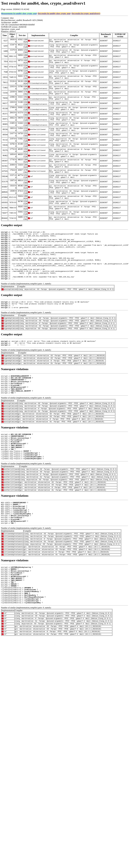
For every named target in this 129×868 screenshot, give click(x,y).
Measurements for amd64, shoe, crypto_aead (19, 13)
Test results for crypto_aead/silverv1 (86, 13)
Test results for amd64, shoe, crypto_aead (54, 13)
